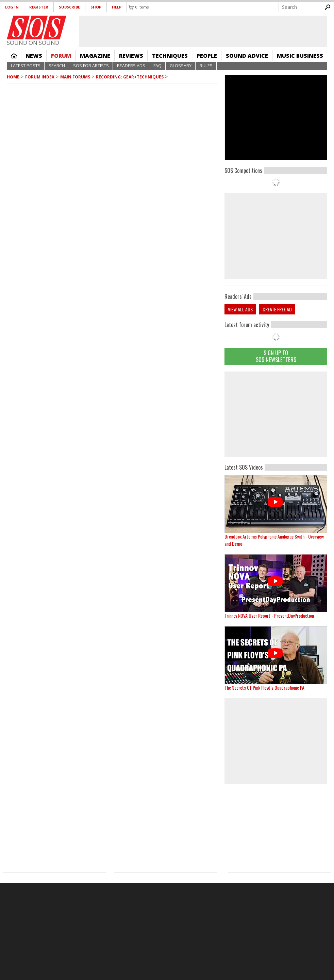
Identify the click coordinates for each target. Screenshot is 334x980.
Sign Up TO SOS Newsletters (276, 356)
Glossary (181, 66)
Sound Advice (247, 56)
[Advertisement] (276, 414)
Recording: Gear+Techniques (130, 77)
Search (57, 66)
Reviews (131, 56)
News (34, 56)
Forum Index (40, 77)
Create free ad (277, 309)
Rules (206, 66)
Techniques (170, 56)
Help (117, 7)
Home (14, 56)
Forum (61, 56)
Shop (96, 7)
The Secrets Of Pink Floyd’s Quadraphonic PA (264, 687)
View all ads (240, 309)
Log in (12, 7)
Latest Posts (26, 66)
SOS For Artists (91, 66)
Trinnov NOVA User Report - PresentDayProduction (269, 615)
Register (39, 7)
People (207, 56)
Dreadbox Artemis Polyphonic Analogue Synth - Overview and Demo (274, 540)
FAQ (157, 66)
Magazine (95, 56)
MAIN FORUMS (75, 77)
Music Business (300, 56)
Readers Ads (131, 66)
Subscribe (69, 7)
